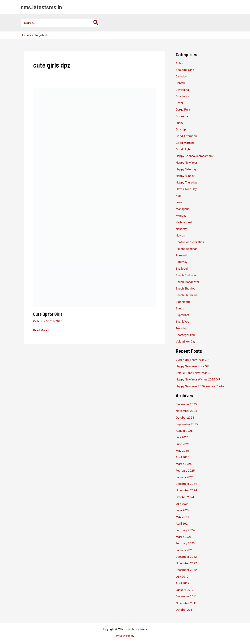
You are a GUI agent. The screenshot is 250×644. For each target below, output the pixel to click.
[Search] (96, 23)
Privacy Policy (125, 636)
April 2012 (183, 583)
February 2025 (185, 471)
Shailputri (182, 269)
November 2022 (186, 563)
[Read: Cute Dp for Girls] (95, 197)
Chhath (180, 83)
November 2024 (186, 490)
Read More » (41, 330)
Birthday (181, 76)
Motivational (184, 222)
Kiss (179, 196)
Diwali (180, 103)
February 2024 (185, 530)
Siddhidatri (183, 302)
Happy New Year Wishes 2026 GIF (198, 379)
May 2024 (182, 517)
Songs (180, 308)
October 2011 (185, 610)
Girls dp (38, 321)
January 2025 (185, 477)
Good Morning (185, 143)
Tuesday (181, 328)
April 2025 (183, 457)
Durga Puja (183, 109)
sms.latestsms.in (41, 7)
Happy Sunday (185, 176)
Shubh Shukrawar (187, 295)
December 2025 (186, 404)
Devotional (183, 90)
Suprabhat (182, 315)
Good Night (183, 149)
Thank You (182, 322)
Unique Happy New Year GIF (194, 373)
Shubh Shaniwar (186, 288)
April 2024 (183, 524)
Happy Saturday (186, 169)
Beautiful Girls (185, 70)
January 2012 (185, 590)
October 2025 (185, 418)
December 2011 (186, 596)
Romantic (182, 255)
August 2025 (184, 431)
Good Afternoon (186, 136)
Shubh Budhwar (186, 275)
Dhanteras (182, 96)
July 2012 (182, 577)
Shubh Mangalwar (187, 282)
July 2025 (182, 437)
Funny (180, 123)
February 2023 (185, 543)
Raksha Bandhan (187, 249)
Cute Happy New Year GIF (192, 360)
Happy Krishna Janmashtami (195, 156)
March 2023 (184, 537)
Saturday (182, 262)
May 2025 (182, 451)
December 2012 (186, 570)
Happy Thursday (186, 182)
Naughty (181, 229)
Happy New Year (186, 163)
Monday (181, 216)
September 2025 (187, 424)
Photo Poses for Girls (190, 242)
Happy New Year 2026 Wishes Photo (200, 386)
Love (179, 202)
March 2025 (184, 464)
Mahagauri (183, 209)
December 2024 (186, 484)
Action (180, 63)
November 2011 (186, 603)
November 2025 (186, 411)
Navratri (181, 235)
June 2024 (183, 510)
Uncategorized (185, 335)
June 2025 (183, 444)
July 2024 (182, 504)
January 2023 (185, 550)
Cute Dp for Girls (48, 314)
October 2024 (185, 497)
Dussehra (182, 116)
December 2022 (186, 557)
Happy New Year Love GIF (193, 366)
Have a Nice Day (186, 189)
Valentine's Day (186, 341)
